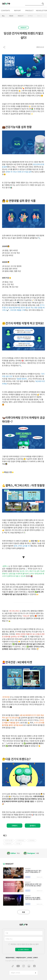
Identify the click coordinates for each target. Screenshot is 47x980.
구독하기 (14, 826)
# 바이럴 (18, 844)
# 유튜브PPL (8, 844)
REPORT (17, 11)
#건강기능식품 (9, 840)
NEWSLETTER (41, 11)
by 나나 (28, 891)
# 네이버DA (31, 840)
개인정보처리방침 (10, 958)
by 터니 (28, 904)
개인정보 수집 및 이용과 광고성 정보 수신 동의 (25, 944)
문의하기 (33, 826)
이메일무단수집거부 (21, 958)
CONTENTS (5, 11)
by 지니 (28, 877)
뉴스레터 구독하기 (23, 950)
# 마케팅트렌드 (20, 840)
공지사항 (29, 958)
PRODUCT (29, 11)
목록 (23, 912)
